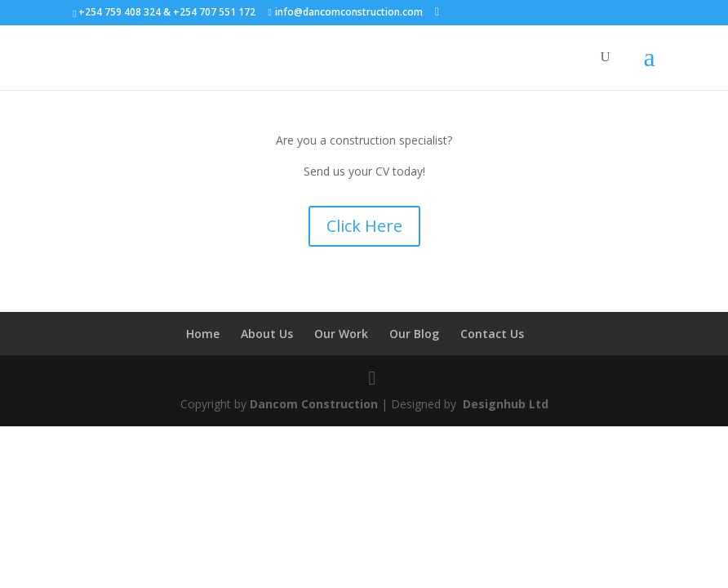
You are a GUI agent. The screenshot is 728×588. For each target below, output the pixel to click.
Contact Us (492, 334)
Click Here (364, 226)
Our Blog (414, 334)
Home (203, 334)
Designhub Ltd (504, 404)
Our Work (341, 334)
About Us (267, 334)
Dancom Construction (314, 404)
